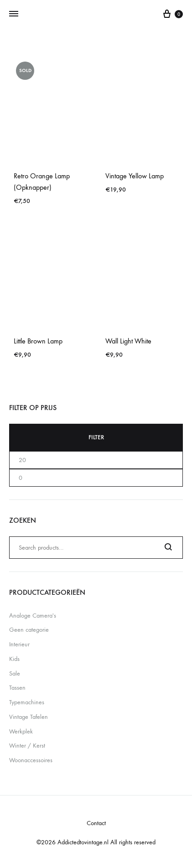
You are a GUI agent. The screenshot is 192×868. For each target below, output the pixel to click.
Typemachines (27, 702)
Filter (96, 437)
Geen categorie (29, 630)
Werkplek (21, 731)
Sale (15, 673)
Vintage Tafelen (29, 717)
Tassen (17, 688)
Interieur (19, 644)
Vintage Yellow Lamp (135, 176)
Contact (96, 823)
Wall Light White (128, 341)
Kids (14, 659)
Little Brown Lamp (38, 341)
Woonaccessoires (31, 760)
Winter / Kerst (27, 746)
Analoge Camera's (33, 616)
